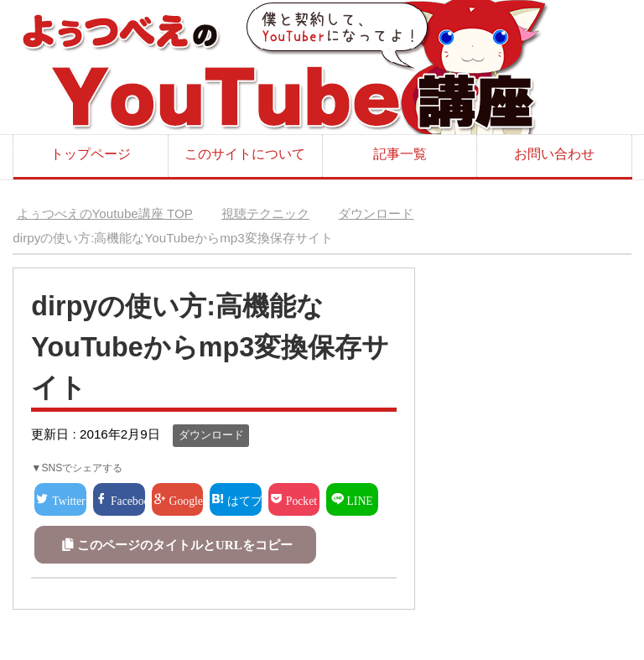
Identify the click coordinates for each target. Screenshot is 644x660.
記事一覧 (400, 154)
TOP (105, 213)
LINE (360, 500)
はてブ (244, 500)
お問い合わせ (554, 154)
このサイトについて (245, 154)
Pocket (301, 500)
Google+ (187, 500)
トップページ (91, 154)
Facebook (128, 500)
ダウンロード (211, 435)
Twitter (68, 500)
